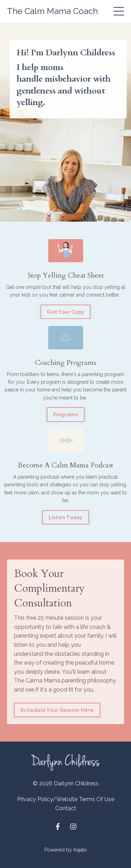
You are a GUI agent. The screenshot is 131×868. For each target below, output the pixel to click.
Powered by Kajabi (65, 850)
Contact (66, 808)
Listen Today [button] (66, 517)
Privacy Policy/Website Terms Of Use (66, 799)
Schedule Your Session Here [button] (57, 710)
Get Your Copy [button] (65, 312)
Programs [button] (66, 414)
